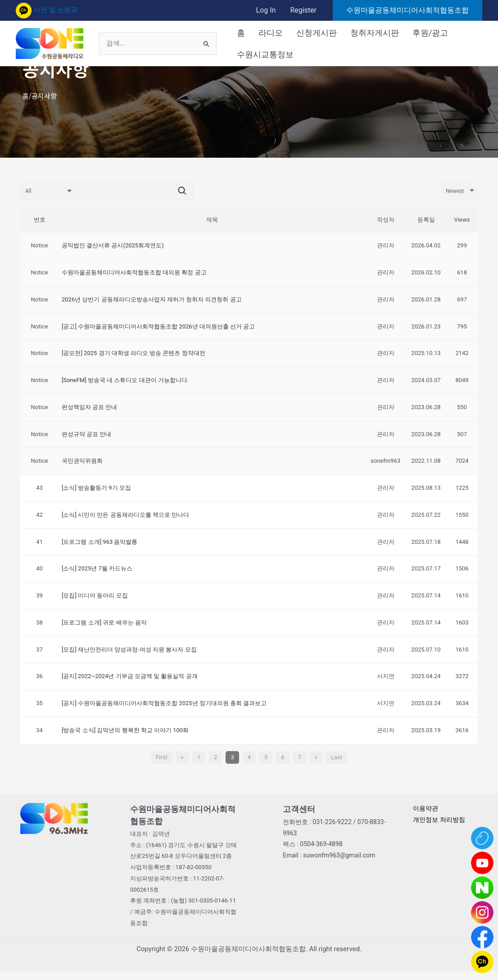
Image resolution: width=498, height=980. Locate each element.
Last (337, 757)
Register (303, 10)
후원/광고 (430, 33)
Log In (266, 10)
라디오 (271, 33)
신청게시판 (317, 33)
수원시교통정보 (265, 54)
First (162, 757)
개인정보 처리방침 (441, 820)
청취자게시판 (375, 33)
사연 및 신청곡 (47, 10)
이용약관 (426, 808)
